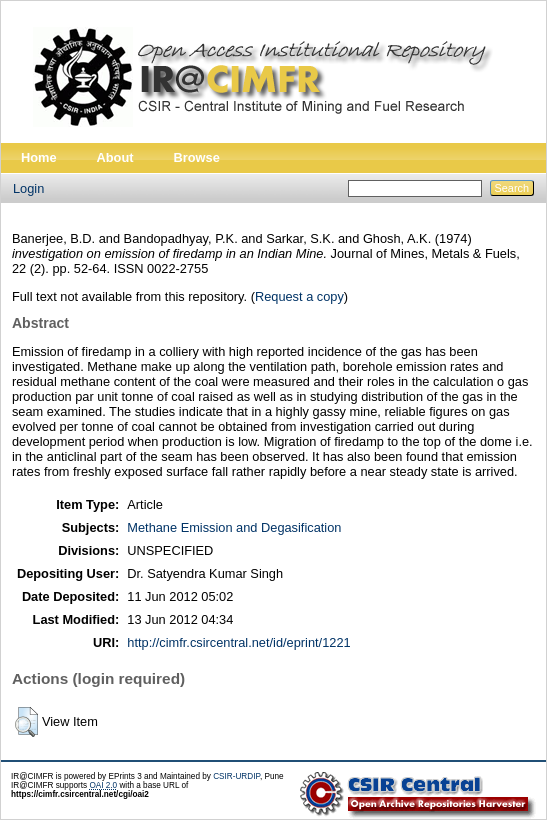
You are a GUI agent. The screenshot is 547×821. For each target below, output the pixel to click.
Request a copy (299, 296)
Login (28, 188)
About (115, 157)
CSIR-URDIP (236, 776)
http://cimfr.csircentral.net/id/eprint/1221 (238, 642)
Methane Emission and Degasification (234, 527)
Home (39, 157)
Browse (197, 157)
